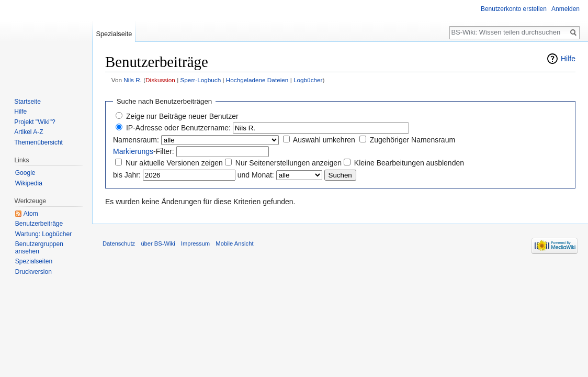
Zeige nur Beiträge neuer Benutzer (182, 116)
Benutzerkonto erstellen (514, 9)
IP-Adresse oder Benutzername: (178, 128)
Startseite (27, 102)
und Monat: (256, 175)
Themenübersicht (38, 142)
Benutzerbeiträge (39, 224)
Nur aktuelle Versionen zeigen (174, 163)
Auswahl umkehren (324, 140)
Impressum (195, 243)
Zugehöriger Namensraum (412, 140)
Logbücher (308, 80)
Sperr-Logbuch (200, 80)
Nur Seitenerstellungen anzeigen (289, 163)
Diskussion (160, 80)
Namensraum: (136, 140)
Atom (31, 214)
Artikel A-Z (29, 132)
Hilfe (568, 59)
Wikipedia (29, 183)
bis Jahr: (127, 175)
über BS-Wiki (158, 243)
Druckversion (33, 272)
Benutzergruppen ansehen (39, 248)
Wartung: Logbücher (43, 234)
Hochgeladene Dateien (257, 80)
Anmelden (566, 9)
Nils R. (133, 80)
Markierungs (133, 151)
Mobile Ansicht (234, 243)
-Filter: (144, 151)
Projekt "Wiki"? (35, 122)
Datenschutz (119, 243)
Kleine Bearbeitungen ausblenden (409, 163)
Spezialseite (114, 34)
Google (25, 173)
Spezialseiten (34, 261)
